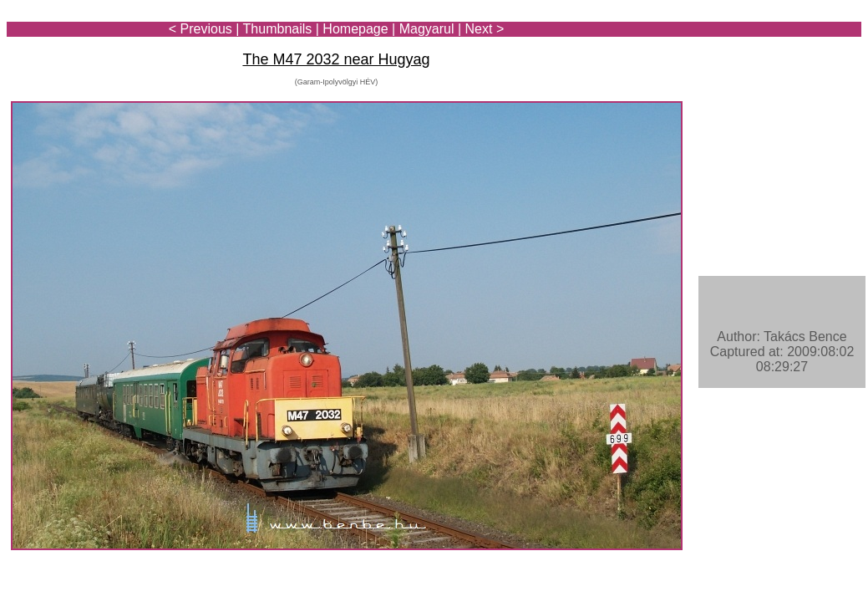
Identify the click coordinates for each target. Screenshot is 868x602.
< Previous (201, 29)
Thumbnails (278, 29)
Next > (485, 29)
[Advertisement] (764, 60)
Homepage (355, 29)
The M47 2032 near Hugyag (336, 59)
